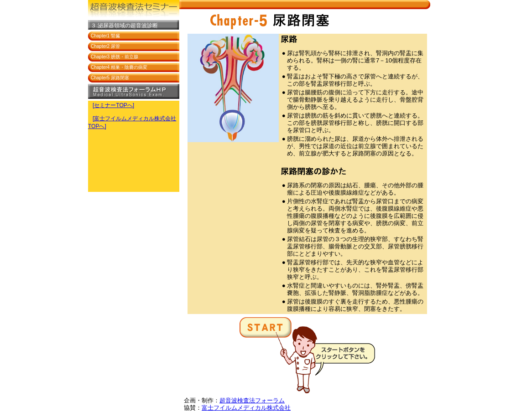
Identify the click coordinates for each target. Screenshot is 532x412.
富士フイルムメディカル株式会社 (246, 408)
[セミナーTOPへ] (113, 105)
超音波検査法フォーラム (252, 400)
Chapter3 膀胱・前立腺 (115, 57)
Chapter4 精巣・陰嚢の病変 (119, 67)
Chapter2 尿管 (105, 46)
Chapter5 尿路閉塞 (110, 78)
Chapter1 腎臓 (105, 36)
